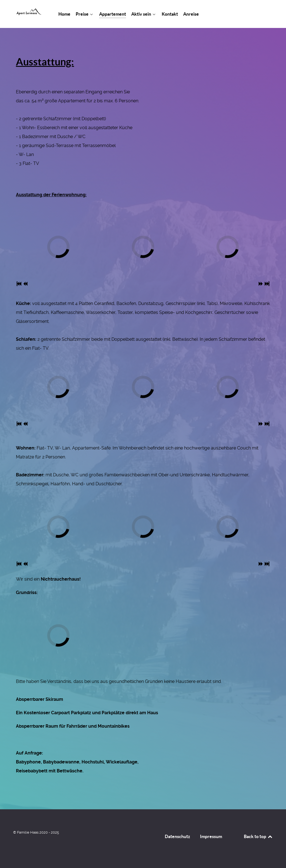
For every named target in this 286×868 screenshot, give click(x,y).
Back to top (258, 836)
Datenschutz (177, 836)
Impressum (211, 836)
